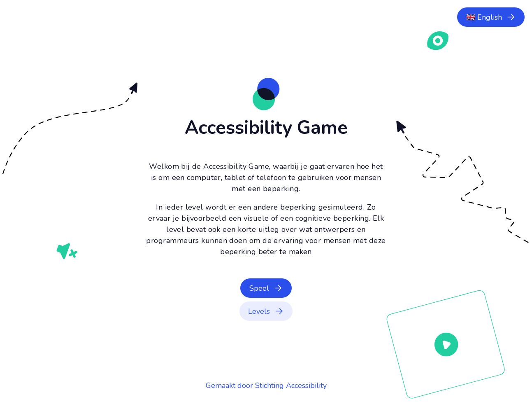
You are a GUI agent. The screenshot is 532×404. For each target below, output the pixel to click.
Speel (259, 288)
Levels (259, 311)
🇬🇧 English (484, 17)
